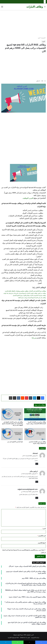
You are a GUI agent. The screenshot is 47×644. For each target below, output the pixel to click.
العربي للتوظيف (28, 198)
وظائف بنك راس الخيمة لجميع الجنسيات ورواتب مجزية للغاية (32, 298)
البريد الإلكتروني (42, 536)
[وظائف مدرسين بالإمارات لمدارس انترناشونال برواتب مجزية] (35, 434)
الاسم (44, 529)
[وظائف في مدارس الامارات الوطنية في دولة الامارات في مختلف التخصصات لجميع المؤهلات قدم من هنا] (12, 414)
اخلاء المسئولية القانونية (13, 638)
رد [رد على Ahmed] (37, 464)
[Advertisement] (23, 24)
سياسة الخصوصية (35, 638)
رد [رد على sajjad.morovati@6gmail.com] (37, 498)
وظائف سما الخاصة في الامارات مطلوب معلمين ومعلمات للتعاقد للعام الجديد (25, 291)
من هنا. (34, 338)
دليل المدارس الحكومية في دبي (15, 442)
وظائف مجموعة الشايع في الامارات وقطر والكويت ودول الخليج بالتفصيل (29, 295)
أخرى (39, 38)
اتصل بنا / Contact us (25, 638)
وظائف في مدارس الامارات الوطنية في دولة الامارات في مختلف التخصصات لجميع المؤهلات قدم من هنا (13, 424)
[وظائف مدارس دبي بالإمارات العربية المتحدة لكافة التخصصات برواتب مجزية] (35, 414)
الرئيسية (43, 38)
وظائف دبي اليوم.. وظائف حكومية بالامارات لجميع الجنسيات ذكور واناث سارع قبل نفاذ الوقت (25, 293)
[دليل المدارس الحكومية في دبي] (12, 434)
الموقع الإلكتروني (42, 543)
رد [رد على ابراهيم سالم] (37, 482)
